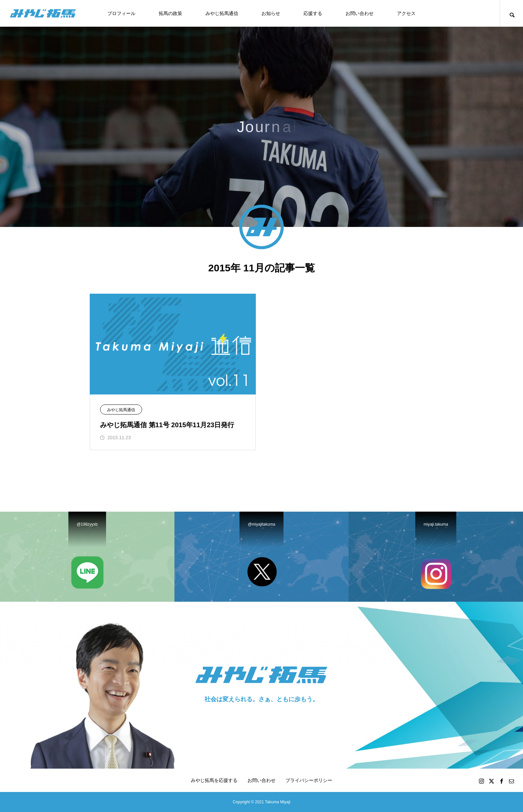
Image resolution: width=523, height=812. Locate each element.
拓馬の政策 (170, 13)
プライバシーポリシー (309, 780)
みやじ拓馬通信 (222, 13)
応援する (313, 13)
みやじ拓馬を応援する (214, 780)
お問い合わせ (360, 13)
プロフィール (121, 13)
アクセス (406, 13)
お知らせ (271, 13)
